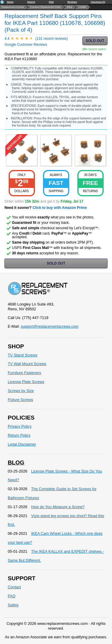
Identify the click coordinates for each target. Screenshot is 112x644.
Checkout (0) (98, 2)
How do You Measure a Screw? (58, 507)
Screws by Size (21, 391)
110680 (82, 7)
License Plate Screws (26, 382)
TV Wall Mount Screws (27, 364)
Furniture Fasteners (24, 373)
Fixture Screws (20, 400)
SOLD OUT (95, 41)
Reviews (72, 2)
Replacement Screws (13, 7)
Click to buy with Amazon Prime (60, 208)
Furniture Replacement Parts (45, 7)
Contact (14, 587)
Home (10, 2)
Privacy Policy (20, 426)
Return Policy (19, 435)
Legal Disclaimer (22, 444)
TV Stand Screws (23, 355)
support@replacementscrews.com (50, 326)
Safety (13, 605)
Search (31, 2)
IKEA (69, 7)
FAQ (51, 2)
